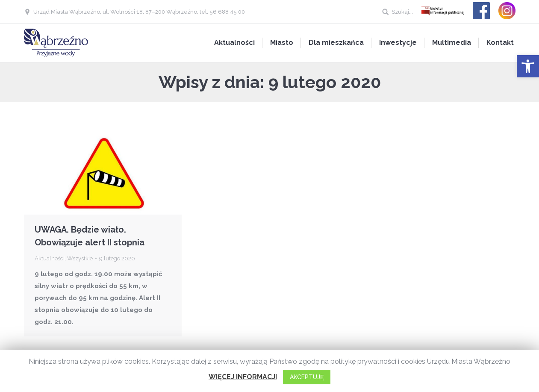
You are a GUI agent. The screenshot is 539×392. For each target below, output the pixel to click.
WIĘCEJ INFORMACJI (243, 377)
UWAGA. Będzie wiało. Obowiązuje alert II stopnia (90, 236)
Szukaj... (402, 12)
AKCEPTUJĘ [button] (307, 377)
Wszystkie (80, 258)
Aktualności (50, 258)
